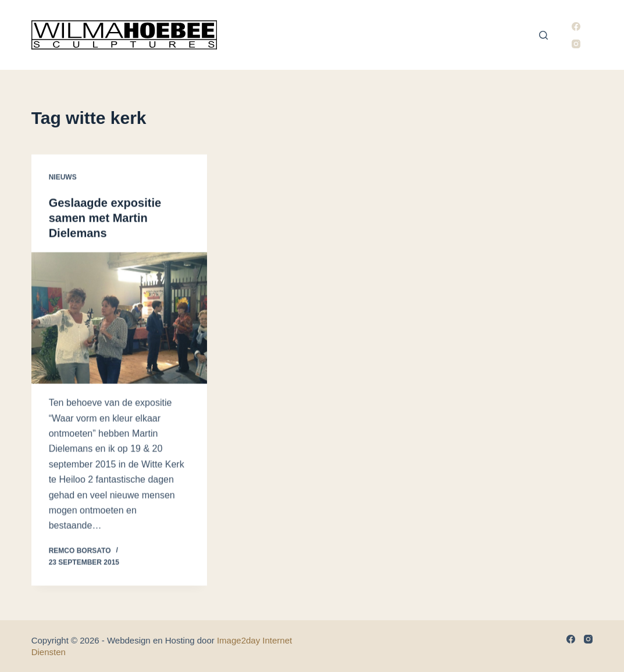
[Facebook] (576, 26)
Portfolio (376, 35)
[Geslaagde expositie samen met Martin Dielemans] (119, 318)
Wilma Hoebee (306, 35)
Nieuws (493, 35)
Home (248, 35)
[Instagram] (576, 44)
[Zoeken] (543, 35)
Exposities (438, 35)
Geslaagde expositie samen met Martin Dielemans (105, 218)
